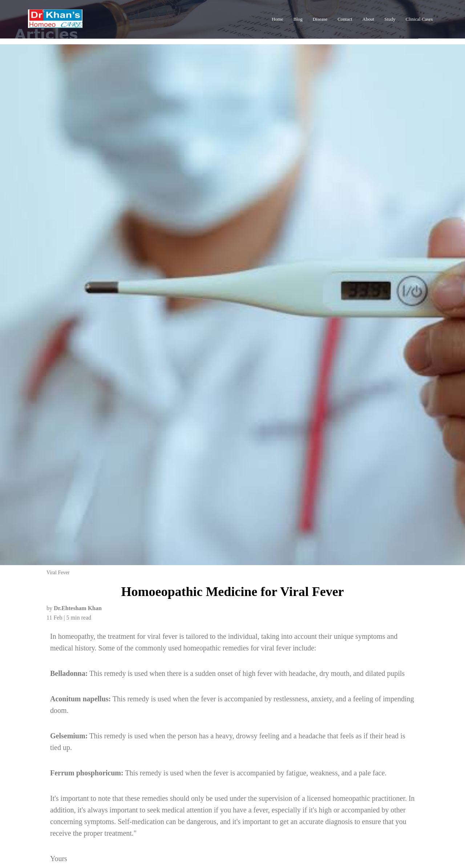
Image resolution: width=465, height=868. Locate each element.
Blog (298, 19)
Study (390, 19)
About (369, 19)
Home (278, 19)
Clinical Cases (419, 19)
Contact (345, 19)
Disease (320, 19)
